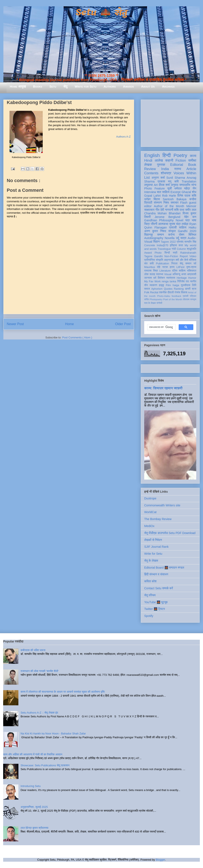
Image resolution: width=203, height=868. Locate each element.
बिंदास (157, 199)
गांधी (174, 249)
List (147, 178)
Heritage (182, 278)
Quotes (168, 289)
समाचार (175, 203)
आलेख (159, 160)
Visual (168, 274)
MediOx (149, 526)
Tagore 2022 (168, 242)
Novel (180, 220)
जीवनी (154, 224)
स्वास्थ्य (160, 274)
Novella (170, 238)
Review (150, 169)
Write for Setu (86, 86)
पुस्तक (161, 165)
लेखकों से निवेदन (153, 540)
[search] (161, 327)
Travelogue (164, 249)
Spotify (149, 616)
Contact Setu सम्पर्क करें (159, 588)
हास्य (172, 267)
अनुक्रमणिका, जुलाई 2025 (34, 807)
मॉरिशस (193, 260)
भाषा (194, 220)
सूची (169, 188)
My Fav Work (152, 281)
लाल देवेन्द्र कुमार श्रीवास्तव (34, 828)
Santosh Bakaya (175, 199)
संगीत (147, 299)
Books (38, 86)
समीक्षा (192, 160)
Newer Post (15, 324)
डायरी (188, 289)
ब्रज (194, 289)
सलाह (152, 274)
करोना (171, 235)
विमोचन (161, 278)
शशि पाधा (179, 210)
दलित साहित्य (179, 271)
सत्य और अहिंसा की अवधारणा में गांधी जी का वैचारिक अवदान (33, 754)
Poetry (180, 155)
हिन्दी (167, 155)
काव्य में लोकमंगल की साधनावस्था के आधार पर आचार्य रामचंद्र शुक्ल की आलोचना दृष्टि (63, 692)
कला (181, 245)
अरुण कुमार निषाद (155, 231)
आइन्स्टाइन (169, 260)
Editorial (177, 165)
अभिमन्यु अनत (179, 274)
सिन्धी (167, 253)
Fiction (181, 160)
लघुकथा (148, 185)
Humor (192, 278)
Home (70, 324)
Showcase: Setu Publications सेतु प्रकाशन (45, 765)
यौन (146, 285)
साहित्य (183, 227)
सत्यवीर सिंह (190, 242)
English (152, 155)
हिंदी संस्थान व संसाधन (156, 574)
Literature (165, 271)
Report (184, 256)
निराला (174, 264)
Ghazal (186, 192)
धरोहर (147, 199)
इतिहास (173, 245)
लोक (146, 274)
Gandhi (158, 256)
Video (193, 256)
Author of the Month (169, 206)
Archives (168, 86)
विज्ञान (157, 242)
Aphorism (157, 289)
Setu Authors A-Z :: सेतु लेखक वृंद (39, 713)
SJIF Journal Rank (156, 547)
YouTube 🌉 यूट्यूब (156, 602)
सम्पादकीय (185, 185)
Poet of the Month (173, 299)
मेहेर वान (190, 217)
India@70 (162, 245)
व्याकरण (153, 285)
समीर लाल (191, 210)
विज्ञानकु (149, 235)
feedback (176, 296)
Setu (53, 86)
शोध (194, 192)
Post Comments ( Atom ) (77, 337)
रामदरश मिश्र (151, 271)
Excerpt (175, 192)
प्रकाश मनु (164, 181)
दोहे (158, 267)
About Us (148, 86)
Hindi (148, 160)
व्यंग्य (194, 185)
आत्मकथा (163, 224)
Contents (151, 173)
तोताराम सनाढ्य (190, 299)
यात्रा (183, 238)
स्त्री (175, 253)
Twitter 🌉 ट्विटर (155, 609)
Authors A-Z (123, 137)
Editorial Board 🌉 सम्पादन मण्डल (164, 568)
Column (181, 249)
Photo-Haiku (164, 296)
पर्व (195, 264)
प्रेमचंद (180, 242)
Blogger (160, 860)
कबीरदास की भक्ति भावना (33, 650)
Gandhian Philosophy (159, 220)
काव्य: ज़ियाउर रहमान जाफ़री (163, 388)
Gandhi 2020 (187, 231)
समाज (147, 289)
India (165, 169)
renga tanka (169, 281)
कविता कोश (150, 581)
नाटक (165, 267)
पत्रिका (193, 296)
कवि (176, 181)
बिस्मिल (192, 235)
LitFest (180, 267)
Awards (128, 86)
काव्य (193, 156)
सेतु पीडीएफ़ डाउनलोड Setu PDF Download (170, 533)
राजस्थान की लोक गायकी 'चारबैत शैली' (40, 671)
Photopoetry (156, 299)
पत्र (187, 220)
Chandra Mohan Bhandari (162, 213)
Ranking (179, 289)
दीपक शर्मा (164, 185)
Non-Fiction (171, 256)
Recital (154, 292)
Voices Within (185, 173)
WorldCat (150, 512)
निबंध (166, 203)
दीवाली (171, 292)
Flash (184, 203)
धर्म (155, 278)
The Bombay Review (158, 519)
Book (192, 165)
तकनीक (163, 292)
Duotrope (150, 498)
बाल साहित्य (163, 192)
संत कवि (149, 264)
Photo (158, 253)
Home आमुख (18, 86)
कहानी (169, 160)
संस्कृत (172, 231)
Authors (110, 86)
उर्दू (178, 238)
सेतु (65, 86)
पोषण (182, 235)
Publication (163, 264)
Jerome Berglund (167, 217)
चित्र (147, 224)
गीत (157, 210)
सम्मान (160, 235)
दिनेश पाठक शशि (187, 196)
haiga (176, 285)
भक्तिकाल (192, 271)
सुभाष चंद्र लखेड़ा (179, 224)
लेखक (148, 165)
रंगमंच (177, 292)
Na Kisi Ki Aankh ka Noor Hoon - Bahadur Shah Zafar (53, 733)
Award (148, 253)
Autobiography (154, 238)
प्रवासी (173, 227)
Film (168, 285)
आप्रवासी (192, 274)
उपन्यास (148, 278)
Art (156, 185)
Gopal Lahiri (152, 196)
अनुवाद (175, 185)
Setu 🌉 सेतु (101, 13)
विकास (184, 292)
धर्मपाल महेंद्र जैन (185, 188)
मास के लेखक (150, 303)
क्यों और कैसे (182, 260)
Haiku (192, 227)
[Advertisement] (170, 122)
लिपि (194, 285)
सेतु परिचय (150, 595)
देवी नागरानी (167, 210)
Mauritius (150, 267)
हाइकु (162, 285)
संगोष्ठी (159, 303)
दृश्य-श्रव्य (191, 267)
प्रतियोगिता (150, 260)
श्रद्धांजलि (192, 249)
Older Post (123, 324)
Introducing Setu (31, 786)
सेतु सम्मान (186, 264)
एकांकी (186, 296)
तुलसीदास (186, 285)
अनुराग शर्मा (158, 178)
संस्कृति (159, 260)
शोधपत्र (166, 173)
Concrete (150, 245)
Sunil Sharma (176, 178)
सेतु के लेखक (151, 561)
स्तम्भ (178, 169)
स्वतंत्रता (171, 278)
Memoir (191, 206)
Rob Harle (169, 196)
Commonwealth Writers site (162, 505)
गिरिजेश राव (183, 281)
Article (191, 169)
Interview (150, 192)
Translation (189, 181)
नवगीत (193, 281)
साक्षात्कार (149, 210)
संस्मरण (158, 203)
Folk (147, 292)
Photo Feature (154, 188)
